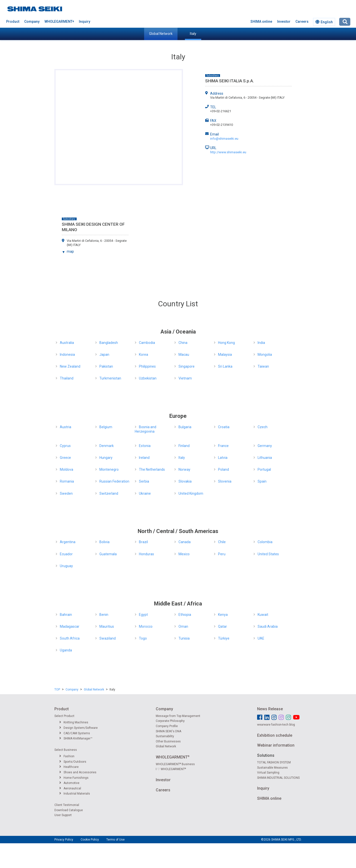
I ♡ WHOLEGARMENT (171, 769)
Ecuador (66, 554)
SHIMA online (261, 22)
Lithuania (265, 458)
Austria (66, 427)
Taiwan (263, 366)
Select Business (66, 750)
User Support (63, 815)
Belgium (106, 427)
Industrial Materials (75, 794)
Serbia (144, 481)
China (183, 343)
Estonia (145, 446)
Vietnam (185, 378)
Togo (143, 638)
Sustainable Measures (272, 768)
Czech (263, 427)
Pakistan (106, 366)
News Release (270, 709)
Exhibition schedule (275, 735)
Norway (184, 469)
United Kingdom (191, 493)
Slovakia (185, 481)
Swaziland (108, 638)
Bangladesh (109, 343)
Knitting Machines (74, 722)
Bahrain (66, 615)
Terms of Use (115, 840)
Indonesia (67, 355)
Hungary (106, 458)
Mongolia (265, 355)
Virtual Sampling (268, 773)
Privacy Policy (64, 840)
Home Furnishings (74, 778)
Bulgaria (185, 427)
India (261, 343)
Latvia (223, 458)
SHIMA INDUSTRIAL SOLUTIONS (278, 778)
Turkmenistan (110, 378)
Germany (265, 446)
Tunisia (184, 638)
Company (32, 22)
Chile (222, 542)
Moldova (67, 469)
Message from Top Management (178, 716)
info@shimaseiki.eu (224, 139)
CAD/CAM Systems (75, 733)
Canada (185, 542)
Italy (193, 34)
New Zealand (70, 366)
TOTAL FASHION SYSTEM (274, 762)
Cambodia (147, 343)
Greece (65, 458)
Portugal (264, 469)
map (70, 251)
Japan (104, 355)
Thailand (67, 378)
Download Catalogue (69, 810)
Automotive (69, 783)
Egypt (143, 615)
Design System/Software (78, 728)
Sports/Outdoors (73, 762)
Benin (104, 615)
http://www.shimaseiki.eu (228, 152)
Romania (67, 481)
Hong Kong (226, 343)
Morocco (146, 626)
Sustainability (165, 736)
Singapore (187, 366)
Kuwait (263, 615)
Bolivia (104, 542)
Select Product (64, 716)
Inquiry (85, 22)
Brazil (143, 542)
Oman (183, 626)
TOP (57, 690)
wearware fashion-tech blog (276, 725)
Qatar (222, 626)
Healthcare (69, 767)
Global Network (161, 34)
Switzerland (109, 493)
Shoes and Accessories (78, 772)
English (324, 22)
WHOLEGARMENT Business (175, 764)
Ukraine (145, 493)
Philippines (147, 366)
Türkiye (224, 638)
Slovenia (225, 481)
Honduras (146, 554)
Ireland (144, 458)
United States (268, 554)
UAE (261, 638)
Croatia (224, 427)
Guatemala (108, 554)
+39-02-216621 (221, 111)
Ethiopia (185, 615)
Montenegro (109, 469)
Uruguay (66, 566)
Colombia (265, 542)
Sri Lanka (225, 366)
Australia (67, 343)
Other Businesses (168, 741)
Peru (222, 554)
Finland (184, 446)
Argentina (68, 542)
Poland (223, 469)
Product (13, 22)
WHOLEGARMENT (59, 22)
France (223, 446)
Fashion (67, 756)
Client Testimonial (67, 805)
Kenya (223, 615)
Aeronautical (70, 788)
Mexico (184, 554)
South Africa (70, 638)
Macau (184, 355)
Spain (262, 481)
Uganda (66, 650)
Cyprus (65, 446)
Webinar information (276, 745)
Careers (302, 22)
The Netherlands (152, 469)
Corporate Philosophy (170, 721)
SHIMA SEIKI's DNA (168, 731)
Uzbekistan (148, 378)
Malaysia (225, 355)
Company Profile (167, 726)
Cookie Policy (90, 840)
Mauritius (107, 626)
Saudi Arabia (268, 626)
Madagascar (70, 626)
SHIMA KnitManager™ (76, 738)
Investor (284, 22)
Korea (144, 355)
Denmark (107, 446)
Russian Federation (114, 481)
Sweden (66, 493)
